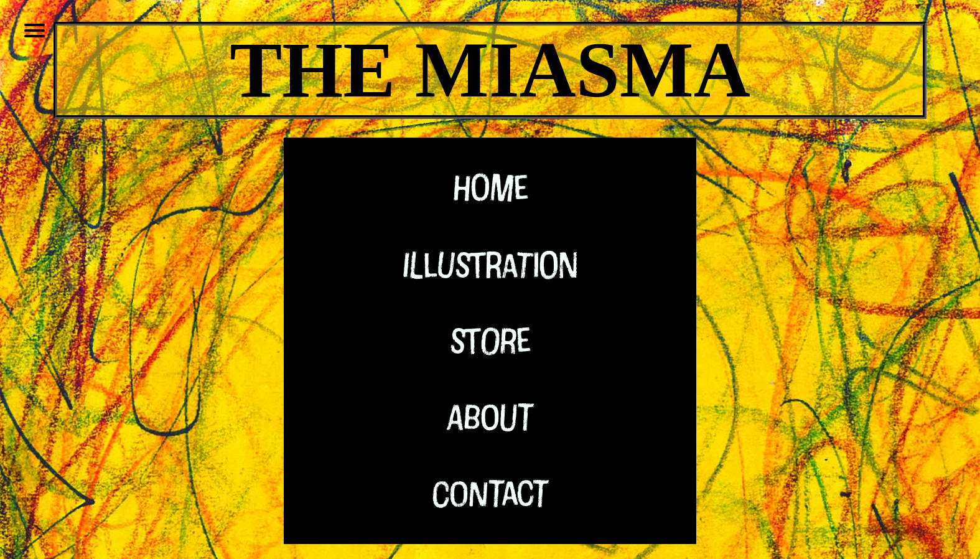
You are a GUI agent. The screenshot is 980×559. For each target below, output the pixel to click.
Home (490, 187)
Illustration (490, 264)
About (490, 416)
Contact (490, 493)
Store (490, 340)
